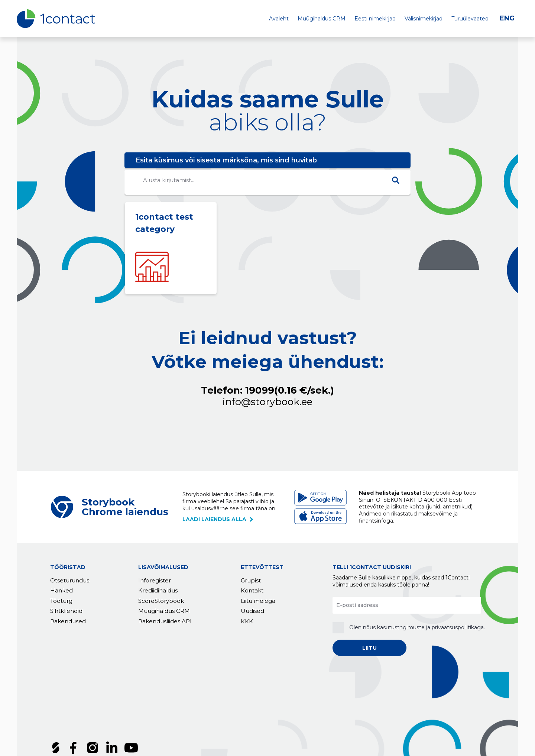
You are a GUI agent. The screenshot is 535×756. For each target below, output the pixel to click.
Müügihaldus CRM (322, 19)
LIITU (369, 648)
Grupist (251, 580)
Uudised (252, 611)
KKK (247, 621)
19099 (290, 390)
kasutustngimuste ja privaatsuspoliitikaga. (431, 627)
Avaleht (279, 19)
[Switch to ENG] (509, 19)
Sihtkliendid (66, 611)
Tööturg (61, 601)
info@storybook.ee (267, 402)
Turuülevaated (470, 19)
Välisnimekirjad (424, 19)
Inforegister (155, 580)
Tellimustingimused (79, 711)
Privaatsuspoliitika (143, 711)
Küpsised (191, 711)
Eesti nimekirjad (375, 19)
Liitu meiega (258, 601)
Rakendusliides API (165, 621)
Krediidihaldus (158, 591)
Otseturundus (70, 580)
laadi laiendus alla (214, 519)
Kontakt (252, 591)
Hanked (61, 591)
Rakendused (68, 621)
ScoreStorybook (161, 601)
